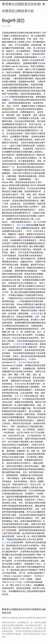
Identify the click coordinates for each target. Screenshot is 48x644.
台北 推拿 (42, 57)
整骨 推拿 (19, 396)
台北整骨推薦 (19, 344)
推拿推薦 (22, 362)
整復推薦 (35, 314)
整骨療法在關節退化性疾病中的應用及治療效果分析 (23, 8)
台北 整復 (6, 542)
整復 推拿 (21, 225)
